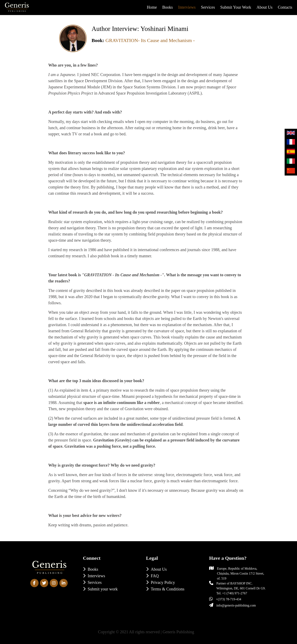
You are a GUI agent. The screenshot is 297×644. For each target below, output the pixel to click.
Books (168, 7)
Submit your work (236, 7)
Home (152, 7)
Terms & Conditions (168, 589)
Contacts (285, 7)
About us (265, 7)
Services (208, 7)
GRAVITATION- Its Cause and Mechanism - (150, 40)
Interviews (187, 7)
